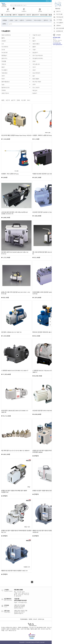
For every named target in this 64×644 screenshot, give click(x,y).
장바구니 (58, 11)
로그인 (47, 1)
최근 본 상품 (59, 14)
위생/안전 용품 (44, 15)
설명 (16, 20)
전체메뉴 (2, 15)
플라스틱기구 (35, 15)
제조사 (29, 100)
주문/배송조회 (60, 17)
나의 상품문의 (60, 23)
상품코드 (22, 20)
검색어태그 (29, 20)
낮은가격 (8, 100)
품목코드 (46, 20)
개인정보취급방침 (24, 619)
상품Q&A (59, 25)
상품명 (11, 20)
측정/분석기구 (22, 15)
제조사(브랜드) (38, 20)
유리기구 (29, 15)
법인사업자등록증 (60, 28)
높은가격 (13, 100)
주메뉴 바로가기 (0, 0)
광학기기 (15, 15)
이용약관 (30, 619)
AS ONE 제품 (8, 15)
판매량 (18, 100)
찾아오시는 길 (41, 619)
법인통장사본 (60, 31)
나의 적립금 (59, 20)
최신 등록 (23, 100)
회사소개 (35, 619)
